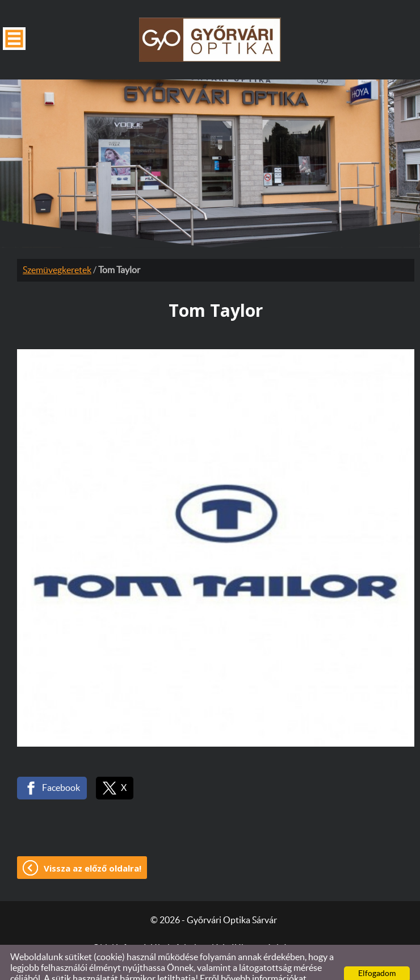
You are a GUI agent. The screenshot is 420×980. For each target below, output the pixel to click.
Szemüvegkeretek (57, 248)
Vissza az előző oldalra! (93, 845)
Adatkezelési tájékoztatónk (112, 967)
